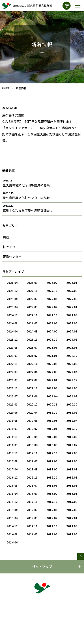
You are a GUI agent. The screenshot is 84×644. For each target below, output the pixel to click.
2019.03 (12, 429)
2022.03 (12, 380)
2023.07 (32, 347)
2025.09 (72, 291)
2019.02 (32, 429)
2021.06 (32, 396)
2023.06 (52, 347)
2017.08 (12, 461)
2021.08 (72, 388)
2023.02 (32, 356)
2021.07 (12, 396)
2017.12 (12, 453)
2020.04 (32, 412)
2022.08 (72, 364)
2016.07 (32, 485)
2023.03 (12, 356)
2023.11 (32, 339)
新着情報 (21, 88)
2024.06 (52, 323)
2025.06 (52, 299)
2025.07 (32, 299)
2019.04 (72, 421)
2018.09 (32, 437)
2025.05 (72, 299)
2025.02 (52, 307)
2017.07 (32, 461)
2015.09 (72, 502)
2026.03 (32, 283)
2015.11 (32, 502)
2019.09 (72, 412)
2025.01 (72, 307)
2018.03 (52, 445)
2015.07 (32, 510)
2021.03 (72, 396)
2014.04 (12, 542)
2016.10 (52, 477)
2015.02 (52, 518)
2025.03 (32, 307)
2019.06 (32, 421)
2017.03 (32, 469)
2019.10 (52, 412)
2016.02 (52, 494)
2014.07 (32, 534)
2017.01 (72, 469)
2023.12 (12, 339)
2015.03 (32, 518)
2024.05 (72, 323)
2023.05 (72, 347)
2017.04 (12, 469)
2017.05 (72, 461)
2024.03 (32, 331)
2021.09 (52, 388)
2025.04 (12, 307)
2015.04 (12, 518)
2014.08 (12, 534)
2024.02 (52, 331)
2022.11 (12, 364)
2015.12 (12, 502)
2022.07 (12, 372)
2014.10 (52, 526)
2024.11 (32, 315)
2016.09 (72, 477)
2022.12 (72, 356)
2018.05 (12, 445)
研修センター (12, 257)
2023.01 (52, 356)
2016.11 (32, 477)
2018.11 (12, 437)
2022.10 (32, 364)
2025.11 (32, 291)
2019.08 (12, 421)
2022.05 (52, 372)
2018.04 (32, 445)
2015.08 (12, 510)
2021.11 (12, 388)
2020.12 (32, 404)
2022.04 (72, 372)
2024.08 (12, 323)
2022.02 (32, 380)
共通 (6, 237)
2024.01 (72, 331)
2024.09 (72, 315)
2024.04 (12, 331)
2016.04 (12, 494)
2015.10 (52, 502)
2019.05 (52, 421)
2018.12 (72, 429)
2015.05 (72, 510)
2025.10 (52, 291)
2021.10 (32, 388)
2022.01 (52, 380)
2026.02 (52, 283)
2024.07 (32, 323)
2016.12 (12, 477)
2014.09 (72, 526)
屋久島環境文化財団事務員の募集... (27, 185)
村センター (11, 247)
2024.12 (12, 315)
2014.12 (12, 526)
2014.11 (32, 526)
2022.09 (52, 364)
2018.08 (52, 437)
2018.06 (72, 437)
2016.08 (12, 485)
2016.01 (72, 494)
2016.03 (32, 494)
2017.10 (52, 453)
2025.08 (12, 299)
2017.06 (52, 461)
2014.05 (72, 534)
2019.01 (52, 429)
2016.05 (72, 485)
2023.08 (12, 347)
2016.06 (52, 485)
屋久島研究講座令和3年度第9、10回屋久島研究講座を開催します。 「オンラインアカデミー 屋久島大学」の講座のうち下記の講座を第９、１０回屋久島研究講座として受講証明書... (41, 128)
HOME (6, 88)
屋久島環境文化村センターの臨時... (27, 198)
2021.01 (12, 404)
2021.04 (52, 396)
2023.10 (52, 339)
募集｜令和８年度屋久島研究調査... (27, 211)
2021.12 (72, 380)
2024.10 (52, 315)
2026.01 (72, 283)
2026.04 (12, 283)
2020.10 (72, 404)
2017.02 (52, 469)
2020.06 (12, 412)
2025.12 (12, 291)
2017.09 (72, 453)
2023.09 (72, 339)
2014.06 (52, 534)
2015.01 (72, 518)
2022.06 (32, 372)
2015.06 (52, 510)
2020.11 (52, 404)
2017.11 (32, 453)
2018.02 (72, 445)
